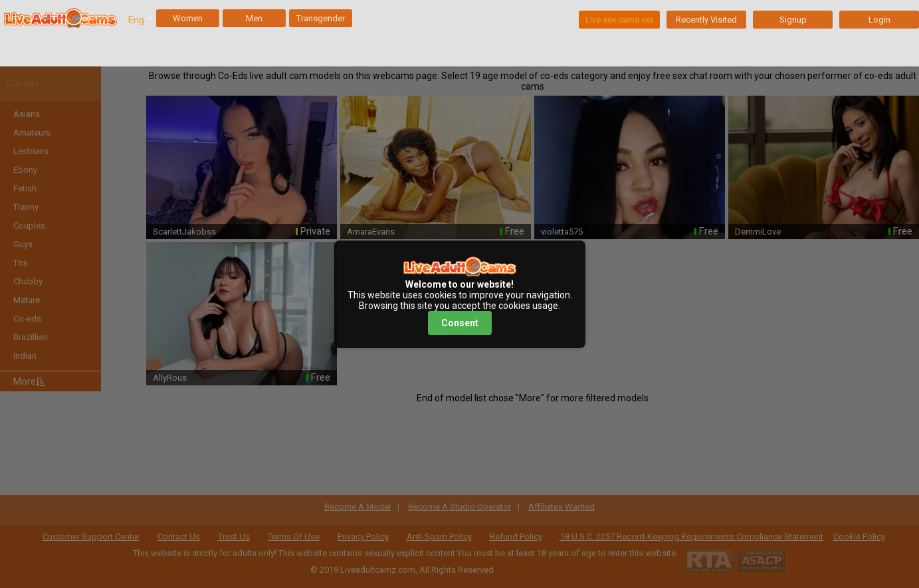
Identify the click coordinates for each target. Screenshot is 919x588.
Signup (793, 20)
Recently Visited (706, 20)
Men (254, 18)
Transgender (321, 18)
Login (879, 20)
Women (188, 18)
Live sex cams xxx (619, 20)
